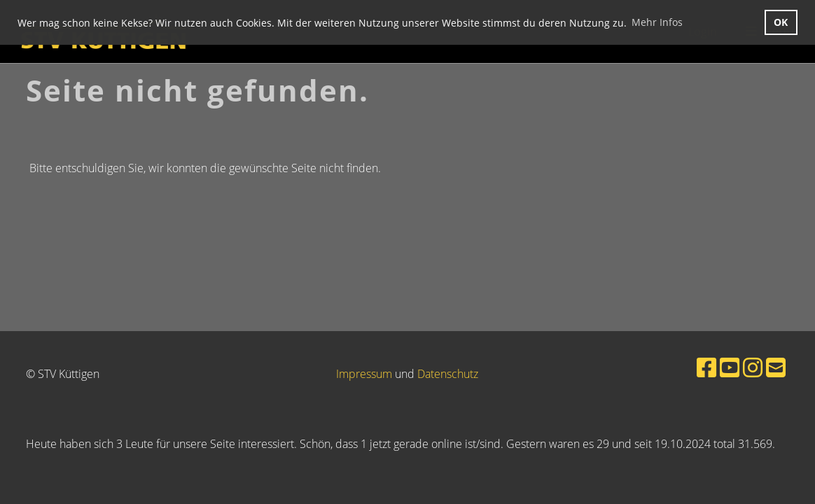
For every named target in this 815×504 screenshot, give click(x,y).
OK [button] (781, 22)
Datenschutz (448, 374)
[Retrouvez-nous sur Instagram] (753, 367)
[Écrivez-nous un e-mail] (776, 367)
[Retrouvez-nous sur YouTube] (730, 367)
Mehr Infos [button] (657, 22)
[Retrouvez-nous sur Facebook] (706, 367)
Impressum (364, 374)
